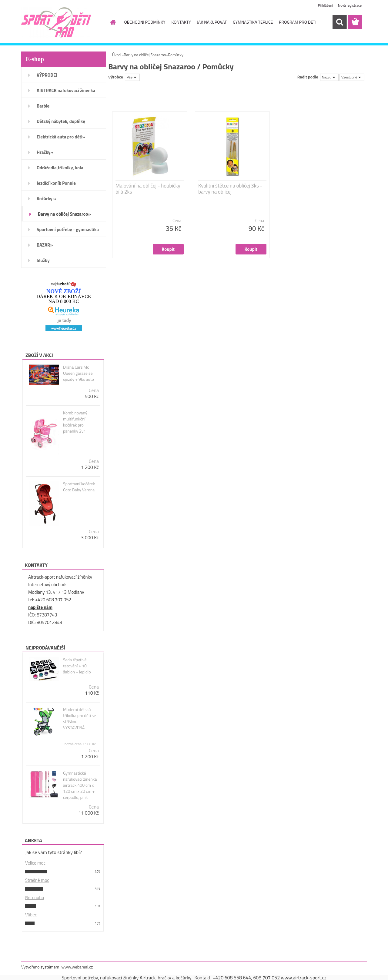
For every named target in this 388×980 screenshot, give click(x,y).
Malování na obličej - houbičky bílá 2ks (148, 189)
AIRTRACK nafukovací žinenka (66, 90)
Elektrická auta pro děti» (61, 137)
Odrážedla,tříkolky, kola (60, 168)
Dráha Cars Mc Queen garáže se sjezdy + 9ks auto (79, 373)
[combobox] (329, 77)
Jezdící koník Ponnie (56, 183)
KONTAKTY (181, 22)
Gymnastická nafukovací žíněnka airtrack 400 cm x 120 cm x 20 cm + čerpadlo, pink (80, 785)
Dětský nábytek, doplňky (61, 121)
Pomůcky (176, 55)
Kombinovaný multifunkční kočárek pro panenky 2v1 (75, 422)
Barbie (43, 106)
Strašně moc (37, 880)
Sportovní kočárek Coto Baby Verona (79, 487)
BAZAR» (45, 245)
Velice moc (35, 863)
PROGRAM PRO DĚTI (298, 22)
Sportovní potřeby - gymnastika (68, 229)
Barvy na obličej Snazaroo (145, 55)
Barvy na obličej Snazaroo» (64, 214)
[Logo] (63, 22)
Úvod (116, 55)
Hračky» (45, 152)
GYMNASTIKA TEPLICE (253, 22)
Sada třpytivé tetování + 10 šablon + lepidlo (77, 666)
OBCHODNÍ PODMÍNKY (145, 22)
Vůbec (31, 915)
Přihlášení (325, 5)
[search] (339, 22)
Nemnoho (35, 897)
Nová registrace (350, 5)
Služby (43, 260)
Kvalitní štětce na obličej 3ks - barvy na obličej (230, 189)
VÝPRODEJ (47, 75)
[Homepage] (113, 22)
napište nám (40, 607)
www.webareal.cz (77, 967)
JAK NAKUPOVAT (212, 22)
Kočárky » (46, 199)
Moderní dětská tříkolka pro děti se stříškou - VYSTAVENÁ (80, 719)
